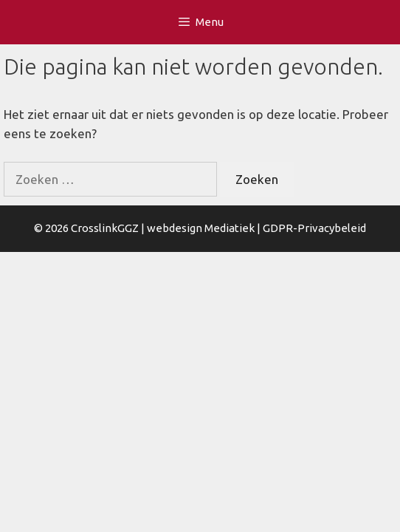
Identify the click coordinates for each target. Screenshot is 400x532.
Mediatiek (230, 228)
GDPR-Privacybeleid (314, 228)
